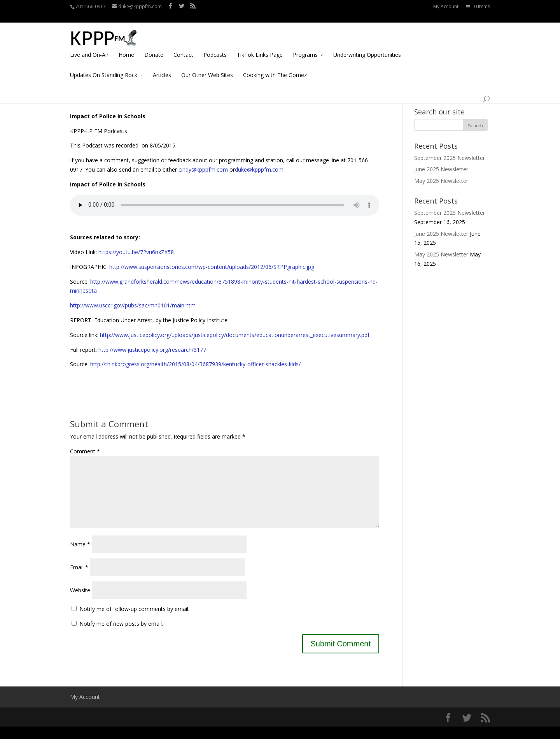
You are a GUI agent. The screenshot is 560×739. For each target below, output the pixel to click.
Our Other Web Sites (207, 66)
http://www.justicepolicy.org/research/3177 (151, 350)
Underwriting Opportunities (367, 45)
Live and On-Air (89, 45)
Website (80, 603)
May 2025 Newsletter (441, 181)
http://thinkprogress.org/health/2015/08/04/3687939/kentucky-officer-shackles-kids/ (195, 364)
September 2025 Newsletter (450, 158)
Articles (162, 66)
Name (80, 557)
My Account (446, 6)
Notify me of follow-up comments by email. (134, 621)
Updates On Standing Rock (104, 66)
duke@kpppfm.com (259, 169)
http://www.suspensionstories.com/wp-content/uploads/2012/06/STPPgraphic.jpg (211, 267)
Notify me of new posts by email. (121, 636)
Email (79, 580)
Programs (305, 45)
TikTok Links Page (260, 45)
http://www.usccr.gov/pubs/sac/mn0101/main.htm (133, 305)
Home (126, 45)
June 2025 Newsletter (441, 169)
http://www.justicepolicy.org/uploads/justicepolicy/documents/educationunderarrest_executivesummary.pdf (235, 335)
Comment (85, 451)
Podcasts (215, 45)
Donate (154, 45)
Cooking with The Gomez (275, 66)
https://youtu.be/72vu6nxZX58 (135, 252)
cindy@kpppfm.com (203, 169)
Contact (183, 45)
